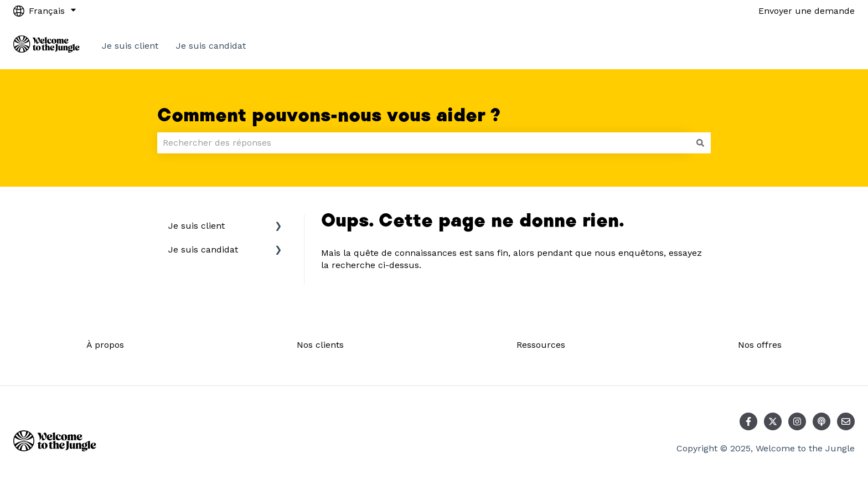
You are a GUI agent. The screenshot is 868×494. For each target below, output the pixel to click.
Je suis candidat (211, 46)
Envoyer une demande (807, 11)
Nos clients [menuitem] (320, 345)
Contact (827, 46)
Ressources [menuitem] (541, 345)
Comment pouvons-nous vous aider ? (329, 116)
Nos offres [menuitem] (760, 345)
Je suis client (130, 46)
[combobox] (423, 143)
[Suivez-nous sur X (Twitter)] (773, 421)
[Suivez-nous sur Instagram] (797, 421)
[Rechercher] (700, 143)
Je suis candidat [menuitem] (203, 249)
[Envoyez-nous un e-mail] (846, 421)
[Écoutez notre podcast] (821, 421)
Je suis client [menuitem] (197, 226)
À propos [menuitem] (105, 345)
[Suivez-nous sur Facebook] (748, 421)
